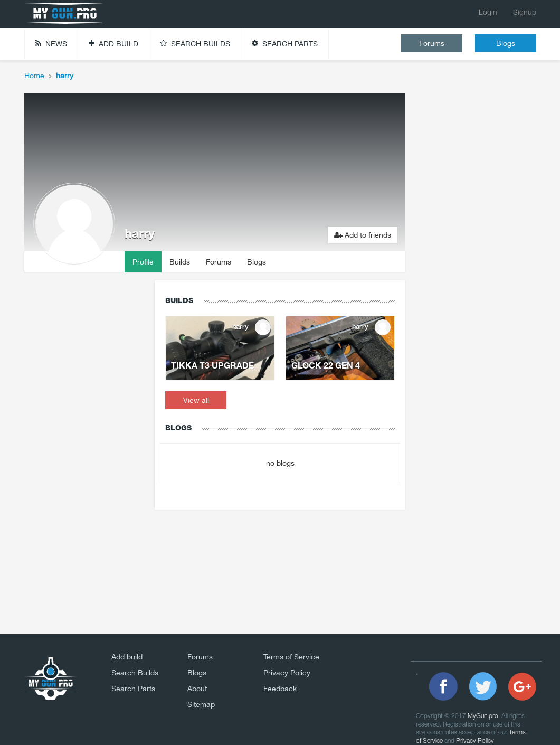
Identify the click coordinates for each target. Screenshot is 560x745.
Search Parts (133, 689)
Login (488, 13)
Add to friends (363, 235)
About (197, 689)
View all (196, 400)
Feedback (280, 689)
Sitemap (201, 704)
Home (34, 76)
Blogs (506, 43)
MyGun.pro (483, 716)
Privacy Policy (287, 673)
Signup (525, 13)
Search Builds (135, 673)
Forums (432, 43)
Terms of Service (291, 657)
